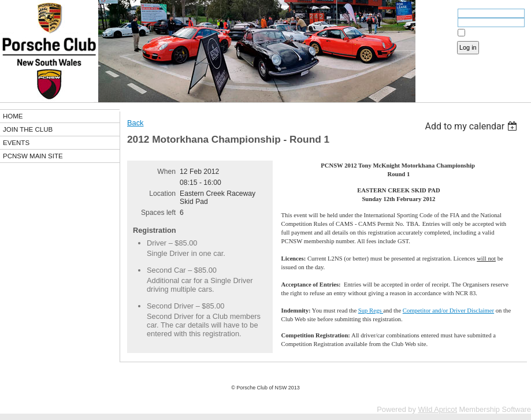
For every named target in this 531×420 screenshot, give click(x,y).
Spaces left (158, 213)
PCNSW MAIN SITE (33, 156)
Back (135, 123)
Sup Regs (371, 311)
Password (438, 24)
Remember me (488, 33)
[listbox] (472, 126)
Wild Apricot (437, 409)
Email (444, 14)
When (166, 172)
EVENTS (16, 143)
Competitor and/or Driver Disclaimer (448, 311)
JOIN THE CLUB (28, 129)
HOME (13, 116)
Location (162, 194)
